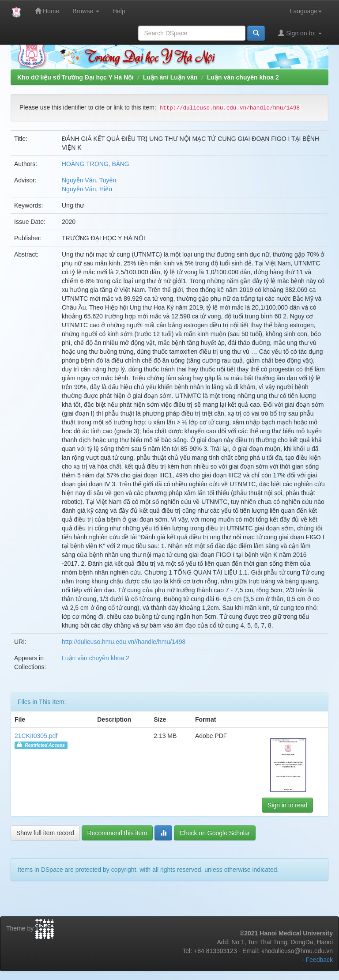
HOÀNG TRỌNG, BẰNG (96, 164)
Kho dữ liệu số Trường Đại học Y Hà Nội (75, 77)
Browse (86, 11)
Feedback (319, 960)
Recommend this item (117, 833)
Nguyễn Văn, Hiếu (87, 189)
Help (119, 11)
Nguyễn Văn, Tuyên (89, 180)
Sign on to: (300, 33)
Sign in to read (287, 805)
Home (47, 11)
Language (306, 11)
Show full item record (45, 833)
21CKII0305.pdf (36, 736)
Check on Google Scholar (215, 833)
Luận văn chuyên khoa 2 (243, 77)
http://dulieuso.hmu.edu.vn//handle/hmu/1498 (124, 642)
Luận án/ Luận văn (170, 77)
